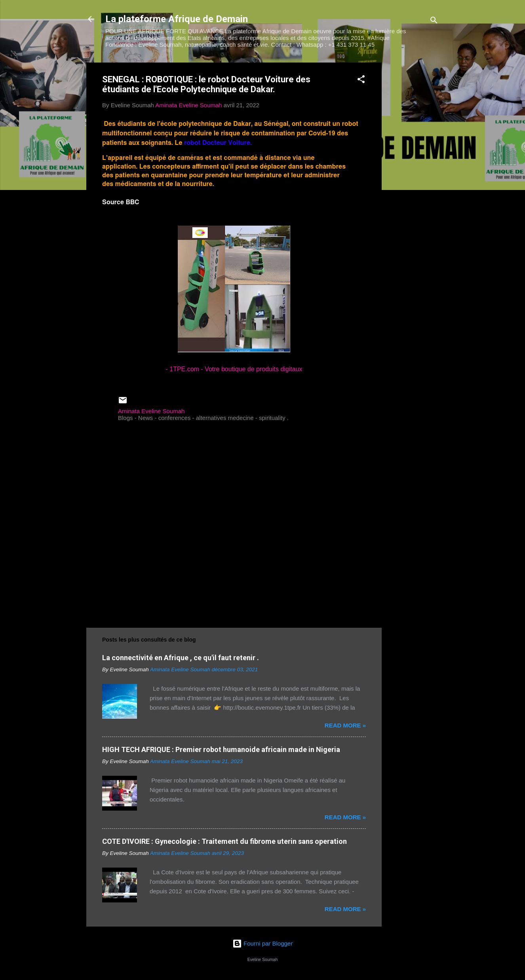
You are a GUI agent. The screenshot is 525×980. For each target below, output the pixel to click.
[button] (361, 81)
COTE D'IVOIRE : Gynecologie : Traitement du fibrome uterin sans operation (224, 841)
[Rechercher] (434, 22)
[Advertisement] (413, 181)
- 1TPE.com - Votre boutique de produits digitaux (234, 369)
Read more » (345, 725)
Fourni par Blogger (262, 943)
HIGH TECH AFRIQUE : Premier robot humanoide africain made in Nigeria (221, 749)
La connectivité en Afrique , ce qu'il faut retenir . (181, 658)
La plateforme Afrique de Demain (177, 19)
